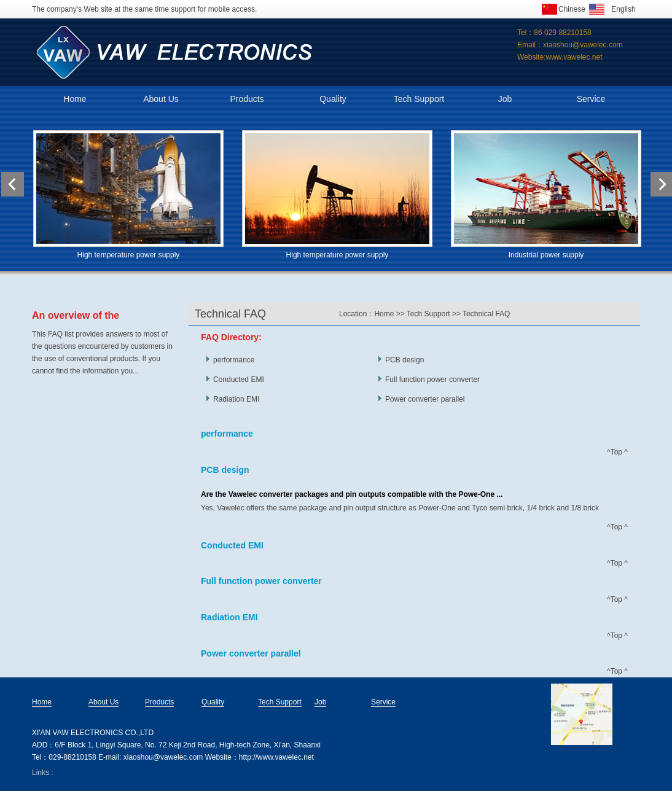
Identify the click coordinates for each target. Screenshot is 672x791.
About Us (161, 99)
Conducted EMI (239, 380)
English (623, 9)
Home (75, 99)
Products (247, 99)
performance (234, 360)
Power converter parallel (425, 399)
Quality (333, 99)
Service (591, 99)
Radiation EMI (236, 399)
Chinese (572, 9)
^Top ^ (617, 452)
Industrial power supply (546, 255)
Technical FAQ (486, 314)
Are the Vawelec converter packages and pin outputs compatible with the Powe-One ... (352, 494)
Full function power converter (432, 380)
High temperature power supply (129, 255)
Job (505, 99)
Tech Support (419, 99)
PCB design (404, 360)
